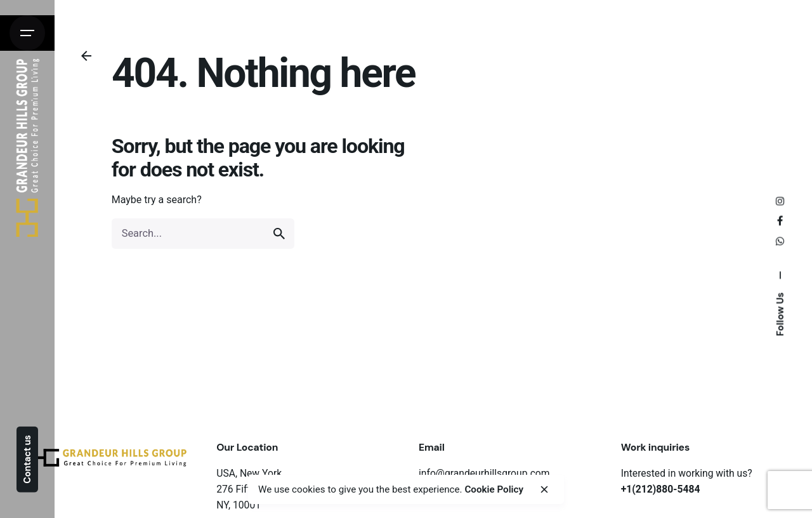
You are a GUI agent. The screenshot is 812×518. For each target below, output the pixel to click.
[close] (544, 489)
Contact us (27, 459)
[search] (279, 234)
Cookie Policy (494, 489)
